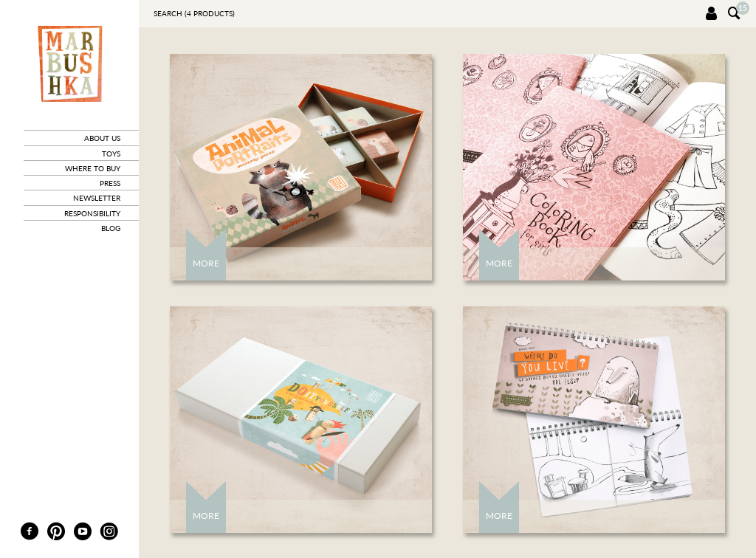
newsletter (97, 198)
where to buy (93, 168)
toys (111, 154)
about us (102, 138)
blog (111, 228)
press (110, 183)
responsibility (92, 213)
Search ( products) (194, 13)
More (206, 263)
